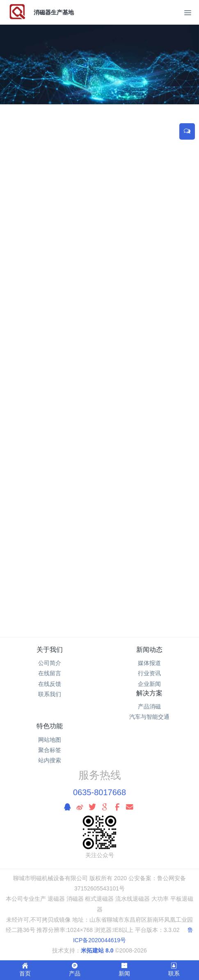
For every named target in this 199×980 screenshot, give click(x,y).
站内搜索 (50, 760)
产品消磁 (149, 706)
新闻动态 (149, 650)
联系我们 (50, 694)
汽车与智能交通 (149, 717)
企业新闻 (149, 684)
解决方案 (149, 693)
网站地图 (50, 740)
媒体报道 (149, 663)
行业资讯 (149, 673)
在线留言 (50, 673)
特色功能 (50, 726)
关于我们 (50, 650)
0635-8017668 (99, 792)
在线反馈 (50, 684)
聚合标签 (50, 750)
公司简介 (50, 663)
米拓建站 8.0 (97, 950)
